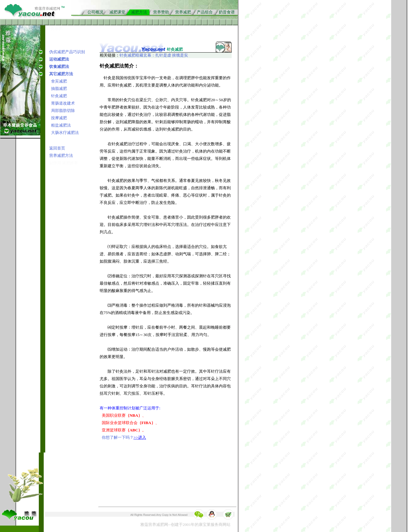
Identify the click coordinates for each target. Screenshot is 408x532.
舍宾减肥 (59, 81)
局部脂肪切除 (63, 111)
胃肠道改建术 (63, 103)
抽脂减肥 (59, 89)
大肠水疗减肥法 (65, 133)
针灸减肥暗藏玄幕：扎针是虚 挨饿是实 (154, 55)
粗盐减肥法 (61, 125)
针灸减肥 (59, 96)
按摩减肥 (59, 118)
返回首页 (57, 148)
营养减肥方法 (61, 155)
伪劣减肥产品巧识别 (67, 52)
